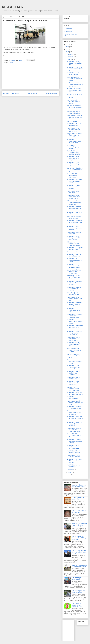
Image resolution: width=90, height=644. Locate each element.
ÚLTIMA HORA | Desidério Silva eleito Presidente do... (75, 170)
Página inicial (33, 93)
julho (69, 475)
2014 (68, 47)
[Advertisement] (31, 78)
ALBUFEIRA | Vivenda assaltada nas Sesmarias (74, 373)
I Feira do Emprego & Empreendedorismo (74, 112)
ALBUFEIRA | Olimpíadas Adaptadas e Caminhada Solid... (75, 316)
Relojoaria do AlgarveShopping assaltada (73, 147)
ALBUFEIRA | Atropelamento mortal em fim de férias (74, 141)
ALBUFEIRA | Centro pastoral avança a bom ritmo (75, 63)
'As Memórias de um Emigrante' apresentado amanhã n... (75, 84)
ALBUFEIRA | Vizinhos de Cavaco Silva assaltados (75, 424)
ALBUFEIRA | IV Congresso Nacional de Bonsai (75, 260)
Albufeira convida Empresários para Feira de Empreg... (75, 203)
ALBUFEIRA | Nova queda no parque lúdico (75, 249)
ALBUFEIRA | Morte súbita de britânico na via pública (75, 327)
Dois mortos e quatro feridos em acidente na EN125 (75, 362)
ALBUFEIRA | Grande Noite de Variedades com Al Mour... (74, 383)
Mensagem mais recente (11, 93)
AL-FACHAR (12, 7)
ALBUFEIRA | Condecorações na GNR (73, 310)
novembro (71, 57)
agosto (70, 472)
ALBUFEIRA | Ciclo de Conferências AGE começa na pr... (74, 339)
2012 (68, 52)
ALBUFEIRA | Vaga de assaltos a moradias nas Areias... (75, 403)
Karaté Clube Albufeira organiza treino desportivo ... (74, 175)
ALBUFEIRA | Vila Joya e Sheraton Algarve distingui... (75, 344)
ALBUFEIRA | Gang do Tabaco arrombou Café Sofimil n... (75, 441)
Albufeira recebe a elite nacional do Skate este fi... (75, 107)
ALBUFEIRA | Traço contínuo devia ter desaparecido (73, 158)
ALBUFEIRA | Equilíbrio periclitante (74, 233)
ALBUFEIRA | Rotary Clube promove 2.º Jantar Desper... (73, 238)
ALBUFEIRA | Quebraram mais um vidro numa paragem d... (75, 283)
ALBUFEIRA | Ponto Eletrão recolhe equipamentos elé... (74, 447)
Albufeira (11, 63)
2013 (68, 49)
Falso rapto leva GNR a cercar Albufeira (74, 217)
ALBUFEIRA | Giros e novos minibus (78, 579)
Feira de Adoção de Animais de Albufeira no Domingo (75, 79)
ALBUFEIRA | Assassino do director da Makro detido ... (74, 208)
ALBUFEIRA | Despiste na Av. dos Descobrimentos (79, 566)
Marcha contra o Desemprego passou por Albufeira (74, 413)
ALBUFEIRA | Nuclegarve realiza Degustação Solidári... (75, 181)
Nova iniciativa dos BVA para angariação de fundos (74, 102)
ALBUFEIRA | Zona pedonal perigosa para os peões (74, 228)
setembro (70, 470)
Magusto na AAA (72, 121)
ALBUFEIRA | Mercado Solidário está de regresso (74, 289)
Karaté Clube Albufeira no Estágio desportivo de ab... (75, 435)
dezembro (71, 54)
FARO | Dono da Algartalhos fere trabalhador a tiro (77, 605)
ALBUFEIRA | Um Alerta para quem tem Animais (79, 486)
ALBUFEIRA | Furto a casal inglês (73, 466)
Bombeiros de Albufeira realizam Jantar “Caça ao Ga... (74, 90)
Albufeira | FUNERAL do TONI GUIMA (79, 499)
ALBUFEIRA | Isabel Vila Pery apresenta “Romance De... (74, 333)
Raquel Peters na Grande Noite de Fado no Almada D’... (75, 135)
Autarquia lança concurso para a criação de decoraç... (75, 96)
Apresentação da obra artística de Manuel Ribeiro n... (74, 277)
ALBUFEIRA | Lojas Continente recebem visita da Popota (74, 197)
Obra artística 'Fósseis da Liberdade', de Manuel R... (75, 117)
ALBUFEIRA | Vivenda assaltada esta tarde (74, 452)
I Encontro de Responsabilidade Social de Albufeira (73, 244)
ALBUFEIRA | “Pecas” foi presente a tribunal (74, 125)
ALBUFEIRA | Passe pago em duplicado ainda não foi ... (75, 418)
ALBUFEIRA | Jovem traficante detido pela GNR (74, 164)
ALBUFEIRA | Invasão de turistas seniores (75, 398)
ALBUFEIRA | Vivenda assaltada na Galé (74, 378)
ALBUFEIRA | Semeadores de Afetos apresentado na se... (75, 266)
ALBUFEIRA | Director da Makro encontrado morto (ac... (75, 461)
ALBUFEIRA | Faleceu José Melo (74, 192)
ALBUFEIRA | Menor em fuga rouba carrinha (74, 255)
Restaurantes (68, 32)
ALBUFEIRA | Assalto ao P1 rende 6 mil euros (74, 408)
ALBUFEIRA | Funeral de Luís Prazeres (79, 511)
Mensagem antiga (52, 93)
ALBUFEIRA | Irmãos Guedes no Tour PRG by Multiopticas (79, 538)
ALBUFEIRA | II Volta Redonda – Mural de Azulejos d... (74, 367)
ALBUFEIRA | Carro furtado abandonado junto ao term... (74, 130)
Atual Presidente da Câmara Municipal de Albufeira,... (74, 350)
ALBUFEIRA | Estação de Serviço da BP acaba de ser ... (75, 69)
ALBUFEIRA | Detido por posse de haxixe (74, 74)
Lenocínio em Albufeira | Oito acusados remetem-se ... (74, 272)
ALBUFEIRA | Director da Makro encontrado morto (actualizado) (79, 552)
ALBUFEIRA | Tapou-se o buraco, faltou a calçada (75, 394)
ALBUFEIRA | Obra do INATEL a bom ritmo (74, 456)
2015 (68, 44)
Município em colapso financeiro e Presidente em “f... (75, 356)
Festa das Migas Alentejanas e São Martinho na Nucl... (73, 153)
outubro (70, 59)
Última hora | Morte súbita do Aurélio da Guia (75, 294)
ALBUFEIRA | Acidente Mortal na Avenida (78, 592)
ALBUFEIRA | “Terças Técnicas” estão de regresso (73, 187)
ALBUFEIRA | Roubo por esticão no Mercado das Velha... (75, 322)
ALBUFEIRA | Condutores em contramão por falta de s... (75, 222)
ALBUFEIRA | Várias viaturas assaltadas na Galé (74, 299)
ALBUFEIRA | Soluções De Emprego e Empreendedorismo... (74, 430)
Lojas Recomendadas (70, 35)
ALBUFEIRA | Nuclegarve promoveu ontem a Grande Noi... (75, 304)
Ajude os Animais (72, 252)
